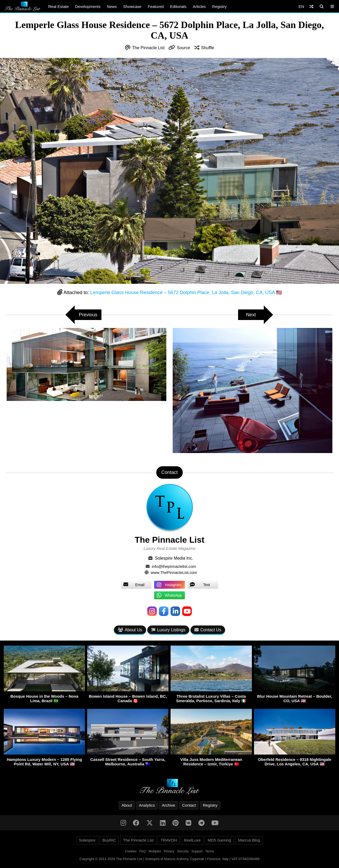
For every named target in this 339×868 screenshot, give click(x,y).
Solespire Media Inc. (174, 558)
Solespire (87, 840)
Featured (156, 6)
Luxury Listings (168, 630)
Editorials (178, 6)
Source (183, 48)
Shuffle (208, 48)
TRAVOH (169, 840)
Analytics (147, 805)
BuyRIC (109, 840)
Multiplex (155, 851)
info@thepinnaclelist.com (174, 566)
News (112, 6)
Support (197, 851)
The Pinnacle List (148, 48)
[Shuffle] (311, 6)
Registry (219, 6)
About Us (130, 630)
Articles (199, 6)
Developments (88, 6)
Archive (168, 805)
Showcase (132, 6)
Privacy (169, 851)
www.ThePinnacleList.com (174, 572)
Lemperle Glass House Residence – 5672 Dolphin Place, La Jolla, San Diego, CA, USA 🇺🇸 (186, 293)
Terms (210, 851)
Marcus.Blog (249, 840)
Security (183, 851)
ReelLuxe (192, 840)
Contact (189, 805)
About (127, 805)
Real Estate (59, 6)
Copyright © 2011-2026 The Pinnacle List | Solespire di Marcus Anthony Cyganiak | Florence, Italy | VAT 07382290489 (169, 859)
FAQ (142, 851)
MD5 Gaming (219, 840)
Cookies (131, 851)
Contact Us (208, 630)
